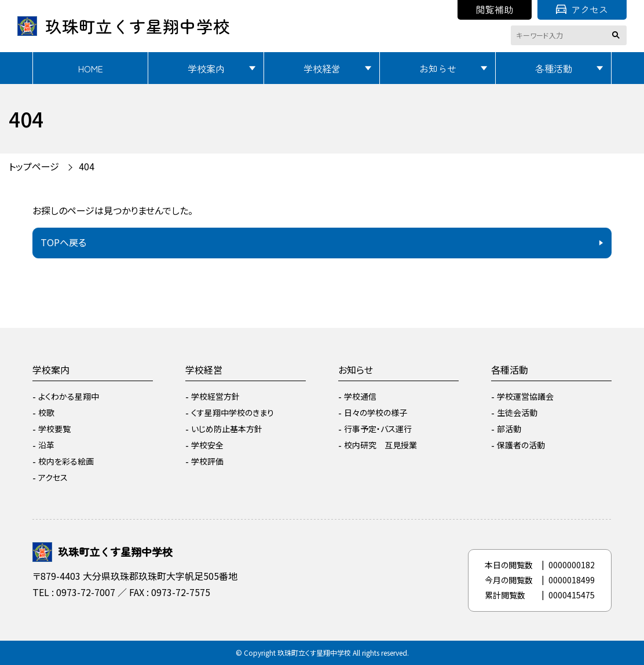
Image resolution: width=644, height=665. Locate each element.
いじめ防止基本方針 (227, 429)
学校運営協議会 (525, 396)
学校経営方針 (215, 396)
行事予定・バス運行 (378, 429)
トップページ (34, 166)
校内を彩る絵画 (66, 461)
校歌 (46, 412)
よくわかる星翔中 (69, 396)
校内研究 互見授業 (380, 445)
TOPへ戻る (63, 242)
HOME (91, 68)
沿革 (46, 445)
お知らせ (438, 68)
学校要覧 (54, 429)
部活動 (509, 429)
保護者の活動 (521, 445)
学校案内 (206, 68)
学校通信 (360, 396)
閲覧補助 (495, 9)
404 (87, 166)
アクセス (582, 9)
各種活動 (554, 68)
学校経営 (322, 68)
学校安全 (207, 445)
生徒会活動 (517, 412)
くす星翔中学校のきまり (233, 412)
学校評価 (207, 461)
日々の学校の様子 (376, 412)
